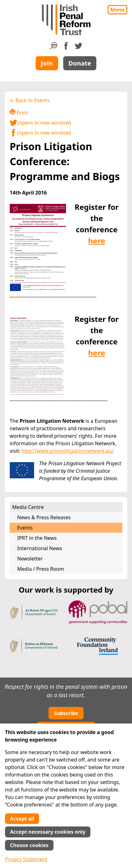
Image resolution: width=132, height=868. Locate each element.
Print (19, 113)
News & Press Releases (44, 517)
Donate (80, 63)
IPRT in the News (37, 538)
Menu (117, 10)
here (97, 241)
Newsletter (30, 559)
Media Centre (28, 507)
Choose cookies (29, 845)
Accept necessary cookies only (48, 832)
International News (40, 548)
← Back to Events (30, 100)
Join (47, 63)
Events (25, 528)
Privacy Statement (26, 859)
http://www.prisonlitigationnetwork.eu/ (68, 451)
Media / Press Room (41, 569)
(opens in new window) (40, 123)
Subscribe (66, 713)
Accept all (22, 819)
